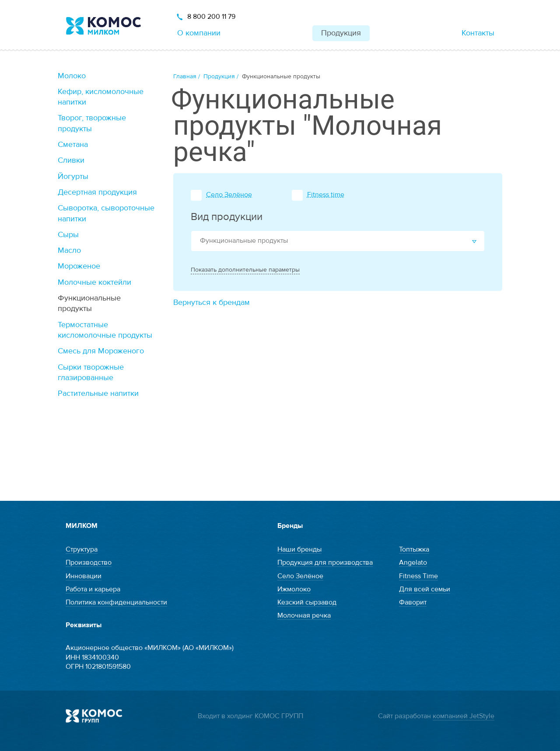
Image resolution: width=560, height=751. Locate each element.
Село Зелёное (229, 195)
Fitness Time (418, 576)
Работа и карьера (93, 589)
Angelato (413, 562)
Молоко (72, 76)
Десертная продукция (97, 192)
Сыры (68, 235)
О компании (199, 33)
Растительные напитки (98, 393)
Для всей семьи (425, 589)
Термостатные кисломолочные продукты (105, 330)
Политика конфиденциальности (116, 602)
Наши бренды (299, 549)
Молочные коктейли (94, 282)
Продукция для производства (325, 562)
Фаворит (413, 602)
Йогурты (73, 176)
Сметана (73, 145)
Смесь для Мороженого (101, 351)
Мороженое (79, 266)
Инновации (84, 576)
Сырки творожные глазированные (91, 372)
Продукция (341, 33)
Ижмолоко (294, 589)
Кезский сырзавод (307, 602)
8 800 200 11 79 (211, 17)
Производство (89, 562)
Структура (82, 549)
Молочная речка (304, 615)
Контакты (478, 33)
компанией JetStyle (464, 716)
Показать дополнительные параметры (245, 270)
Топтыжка (414, 549)
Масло (69, 250)
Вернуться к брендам (212, 302)
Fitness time (326, 195)
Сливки (71, 160)
